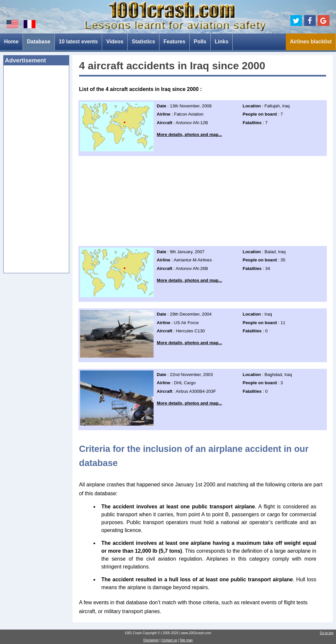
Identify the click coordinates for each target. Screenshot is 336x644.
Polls (200, 42)
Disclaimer (151, 640)
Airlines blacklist (311, 42)
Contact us (169, 640)
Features (174, 42)
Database (39, 42)
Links (221, 42)
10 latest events (78, 42)
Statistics (144, 42)
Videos (115, 42)
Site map (186, 640)
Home (11, 42)
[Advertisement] (36, 171)
